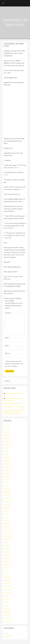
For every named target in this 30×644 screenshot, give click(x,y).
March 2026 (7, 432)
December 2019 (7, 618)
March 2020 (7, 609)
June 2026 (6, 426)
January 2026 (7, 439)
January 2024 (7, 495)
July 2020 (6, 596)
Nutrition (6, 633)
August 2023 (7, 508)
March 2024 (7, 489)
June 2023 (6, 514)
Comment (8, 313)
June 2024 (6, 479)
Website (7, 353)
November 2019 (7, 621)
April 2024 (6, 486)
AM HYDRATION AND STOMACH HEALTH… (13, 404)
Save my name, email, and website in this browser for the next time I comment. (14, 364)
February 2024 (7, 492)
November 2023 (7, 502)
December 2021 (7, 555)
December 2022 (7, 533)
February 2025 (7, 457)
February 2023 (7, 527)
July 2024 (6, 476)
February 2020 (7, 612)
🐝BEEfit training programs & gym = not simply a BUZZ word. (14, 399)
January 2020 (7, 615)
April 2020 (6, 605)
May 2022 (6, 549)
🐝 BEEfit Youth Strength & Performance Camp (14, 394)
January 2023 (7, 530)
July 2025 (6, 448)
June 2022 (6, 546)
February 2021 (7, 577)
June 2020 (6, 599)
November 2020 (7, 587)
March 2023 (7, 524)
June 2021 (6, 568)
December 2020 (7, 583)
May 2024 (6, 483)
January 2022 (7, 552)
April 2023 (6, 520)
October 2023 (7, 505)
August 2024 (7, 473)
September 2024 (8, 470)
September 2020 (8, 593)
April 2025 (6, 454)
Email (7, 345)
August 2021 (7, 564)
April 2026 (6, 429)
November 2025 (7, 445)
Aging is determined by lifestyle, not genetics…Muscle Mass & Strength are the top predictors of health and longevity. (15, 412)
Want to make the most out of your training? (15, 407)
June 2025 (6, 451)
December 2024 (7, 464)
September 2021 (8, 561)
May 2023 (6, 517)
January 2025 (7, 461)
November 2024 (7, 467)
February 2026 (7, 435)
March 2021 (7, 574)
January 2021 (7, 580)
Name (7, 338)
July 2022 (6, 542)
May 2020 (6, 602)
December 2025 (7, 442)
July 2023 (6, 511)
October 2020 (7, 590)
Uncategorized (7, 637)
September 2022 (8, 539)
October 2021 (7, 558)
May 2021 (6, 571)
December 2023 (7, 498)
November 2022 (7, 536)
